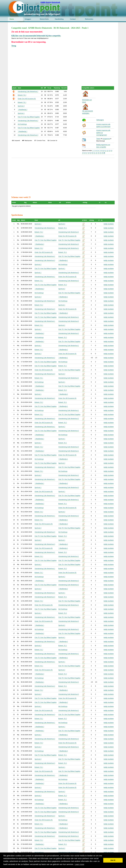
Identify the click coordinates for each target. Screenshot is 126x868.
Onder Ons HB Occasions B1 (27, 99)
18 (89, 153)
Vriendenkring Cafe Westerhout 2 (28, 121)
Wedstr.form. (44, 19)
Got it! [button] (113, 860)
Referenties (89, 19)
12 (107, 151)
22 (96, 153)
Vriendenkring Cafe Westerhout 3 (28, 135)
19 (91, 153)
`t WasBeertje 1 (23, 131)
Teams (98, 139)
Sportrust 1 (21, 113)
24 (100, 153)
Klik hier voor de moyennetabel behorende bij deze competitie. (36, 36)
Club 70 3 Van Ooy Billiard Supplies (29, 117)
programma (106, 139)
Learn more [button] (79, 864)
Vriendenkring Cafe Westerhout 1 (28, 92)
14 (111, 151)
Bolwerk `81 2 (22, 95)
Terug (14, 46)
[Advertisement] (63, 63)
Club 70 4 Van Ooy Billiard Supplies (29, 128)
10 (104, 151)
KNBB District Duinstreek (50, 2)
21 (94, 153)
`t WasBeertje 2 (23, 110)
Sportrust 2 (21, 106)
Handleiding (59, 19)
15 (83, 153)
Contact (73, 19)
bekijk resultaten (109, 224)
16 (85, 153)
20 (93, 153)
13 (109, 151)
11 (106, 151)
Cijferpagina (100, 120)
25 (102, 153)
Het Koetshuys (22, 124)
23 (98, 153)
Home (12, 19)
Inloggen (28, 19)
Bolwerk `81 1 (22, 102)
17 (87, 153)
